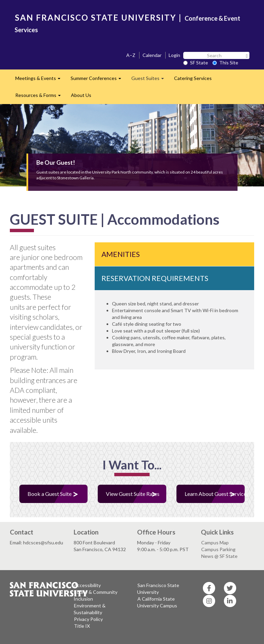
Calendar (152, 55)
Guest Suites (150, 80)
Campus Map (215, 542)
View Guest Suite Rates (133, 494)
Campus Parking (218, 549)
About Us (81, 95)
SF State (196, 63)
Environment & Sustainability (90, 609)
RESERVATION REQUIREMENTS (155, 278)
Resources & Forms (41, 97)
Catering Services (193, 78)
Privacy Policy (88, 619)
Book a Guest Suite (50, 494)
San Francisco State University (158, 589)
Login (174, 55)
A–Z (131, 55)
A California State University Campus (157, 602)
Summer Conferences (98, 80)
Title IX (82, 626)
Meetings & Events (40, 80)
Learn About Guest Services (215, 494)
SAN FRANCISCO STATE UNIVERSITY (96, 17)
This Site (225, 63)
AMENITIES (121, 254)
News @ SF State (219, 556)
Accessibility (87, 585)
